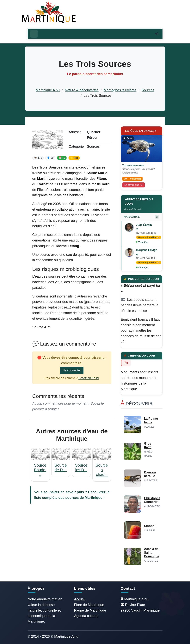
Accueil (80, 599)
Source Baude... (40, 470)
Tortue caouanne (133, 165)
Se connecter (72, 370)
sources (72, 498)
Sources (148, 90)
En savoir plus (134, 185)
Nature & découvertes (82, 90)
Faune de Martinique (90, 610)
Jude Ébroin (144, 225)
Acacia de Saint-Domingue (152, 553)
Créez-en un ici (89, 378)
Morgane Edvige (147, 250)
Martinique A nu (48, 90)
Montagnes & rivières (120, 90)
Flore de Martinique (89, 605)
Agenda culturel (86, 616)
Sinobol (150, 526)
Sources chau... (102, 470)
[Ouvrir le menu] (34, 34)
